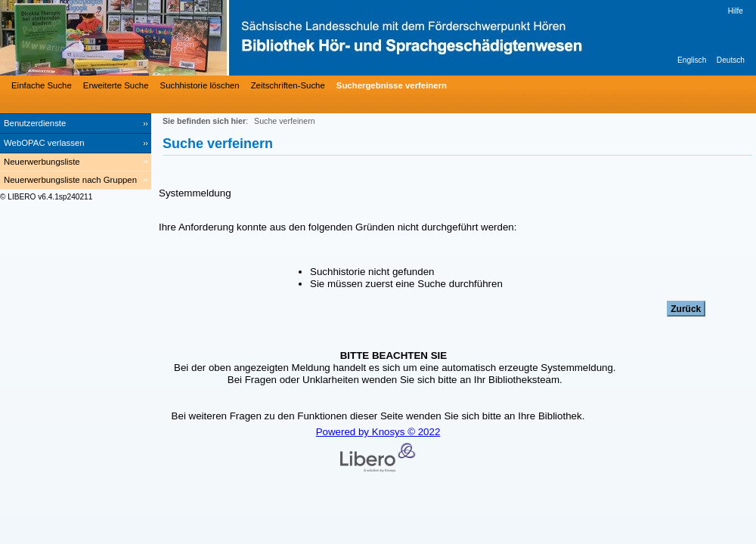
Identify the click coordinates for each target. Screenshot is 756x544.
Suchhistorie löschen (200, 85)
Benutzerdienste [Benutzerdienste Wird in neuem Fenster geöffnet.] (35, 123)
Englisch (692, 60)
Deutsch (731, 60)
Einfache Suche (42, 85)
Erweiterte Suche (116, 85)
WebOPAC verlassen (44, 143)
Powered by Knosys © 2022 (378, 432)
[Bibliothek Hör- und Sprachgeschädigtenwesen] (227, 38)
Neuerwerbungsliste (42, 162)
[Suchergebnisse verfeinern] (390, 85)
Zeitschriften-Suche (288, 85)
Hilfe (736, 11)
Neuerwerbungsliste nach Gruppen (70, 180)
